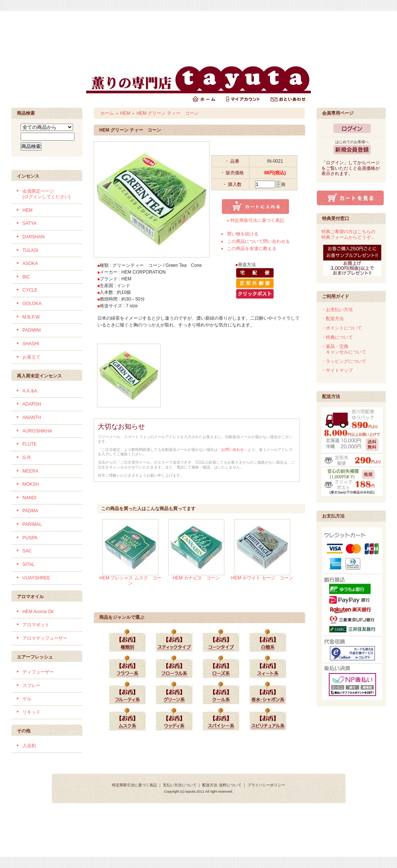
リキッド (31, 712)
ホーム (107, 113)
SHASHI (31, 344)
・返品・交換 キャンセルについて (344, 349)
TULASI (30, 250)
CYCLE (30, 290)
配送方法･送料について (222, 785)
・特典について (337, 337)
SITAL (28, 564)
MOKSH (31, 484)
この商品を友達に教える (252, 248)
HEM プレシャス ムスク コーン (130, 581)
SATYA (30, 223)
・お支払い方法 (337, 310)
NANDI (29, 498)
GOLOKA (32, 304)
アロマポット (36, 625)
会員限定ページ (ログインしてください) (46, 194)
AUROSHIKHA (37, 431)
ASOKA (30, 263)
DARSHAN (34, 237)
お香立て (31, 357)
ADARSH (32, 404)
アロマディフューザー (45, 638)
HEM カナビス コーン (196, 578)
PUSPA (30, 538)
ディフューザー (38, 672)
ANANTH (32, 418)
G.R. (27, 458)
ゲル (27, 699)
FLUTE (30, 444)
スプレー (31, 685)
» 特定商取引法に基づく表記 (255, 220)
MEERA (31, 471)
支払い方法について (180, 785)
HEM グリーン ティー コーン (167, 113)
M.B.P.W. (31, 317)
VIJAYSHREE (36, 578)
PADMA (30, 511)
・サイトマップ (337, 370)
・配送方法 (333, 319)
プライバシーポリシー (266, 785)
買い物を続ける (243, 234)
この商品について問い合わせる (258, 241)
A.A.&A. (30, 391)
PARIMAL (32, 524)
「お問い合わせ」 (233, 450)
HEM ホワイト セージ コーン (262, 578)
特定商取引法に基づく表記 (134, 785)
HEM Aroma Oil (38, 612)
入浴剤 (29, 746)
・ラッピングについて (344, 361)
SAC (27, 551)
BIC (26, 277)
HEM (28, 210)
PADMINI (32, 330)
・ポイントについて (342, 328)
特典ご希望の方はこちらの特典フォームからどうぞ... (348, 234)
